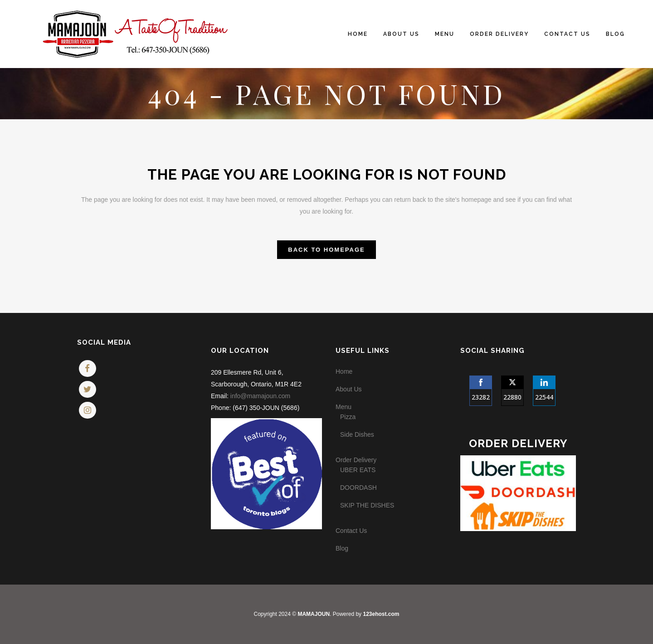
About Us (349, 389)
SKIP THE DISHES (367, 505)
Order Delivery (356, 460)
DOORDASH (358, 488)
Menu (344, 407)
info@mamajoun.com (261, 396)
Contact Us (351, 531)
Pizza (348, 417)
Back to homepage (326, 250)
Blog (342, 548)
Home (344, 371)
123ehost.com (381, 614)
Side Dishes (357, 434)
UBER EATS (358, 470)
